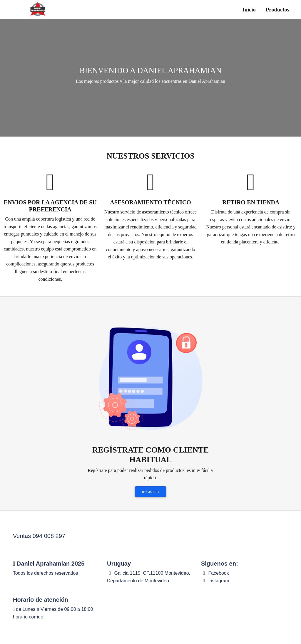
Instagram (215, 581)
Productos (277, 10)
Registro (151, 492)
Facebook (215, 573)
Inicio (249, 10)
